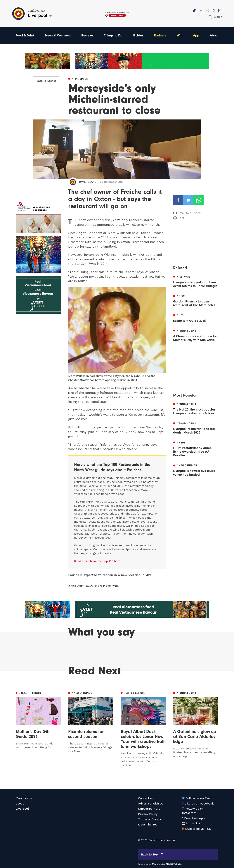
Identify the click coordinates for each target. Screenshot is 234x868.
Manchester (24, 798)
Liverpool (22, 809)
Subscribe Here (149, 809)
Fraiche (89, 586)
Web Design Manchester (152, 864)
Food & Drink (25, 35)
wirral (116, 586)
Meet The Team (149, 824)
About (214, 35)
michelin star (103, 586)
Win (180, 35)
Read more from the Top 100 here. (98, 561)
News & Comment (58, 35)
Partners (160, 35)
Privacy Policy (148, 814)
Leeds (20, 803)
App (196, 35)
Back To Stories (46, 81)
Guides (138, 35)
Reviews (87, 35)
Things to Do (113, 35)
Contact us (146, 798)
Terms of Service (150, 819)
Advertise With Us (151, 803)
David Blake (87, 182)
